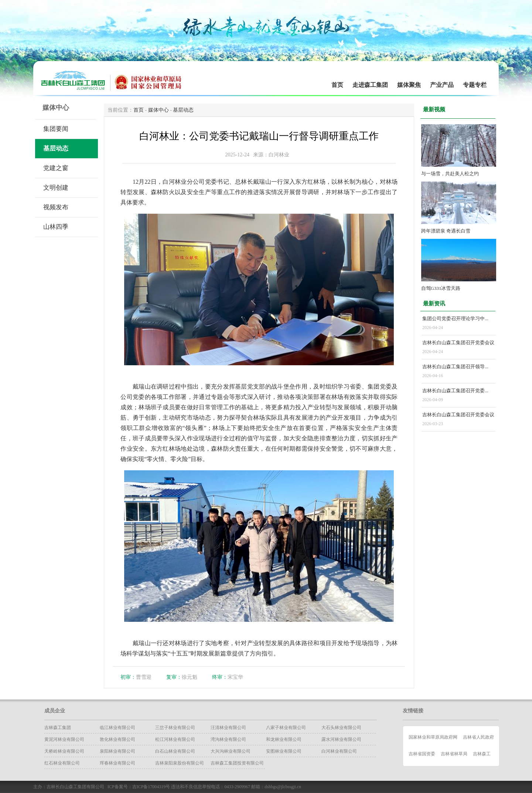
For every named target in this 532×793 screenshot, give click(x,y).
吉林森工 (482, 754)
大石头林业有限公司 (341, 728)
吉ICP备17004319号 (151, 787)
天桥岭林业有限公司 (64, 751)
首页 (337, 85)
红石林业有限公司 (62, 763)
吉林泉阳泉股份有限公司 (180, 763)
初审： (128, 677)
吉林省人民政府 (478, 737)
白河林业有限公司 (339, 751)
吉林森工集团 (58, 728)
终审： (220, 677)
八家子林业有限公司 (286, 728)
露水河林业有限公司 (341, 739)
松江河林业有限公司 (175, 739)
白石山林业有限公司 (175, 751)
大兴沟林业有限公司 (231, 751)
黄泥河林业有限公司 (64, 739)
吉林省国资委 (422, 754)
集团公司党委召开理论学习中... (455, 318)
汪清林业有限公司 (228, 728)
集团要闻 (56, 129)
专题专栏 (475, 85)
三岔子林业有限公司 (175, 728)
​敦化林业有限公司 (117, 739)
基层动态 (56, 148)
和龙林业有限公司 (284, 739)
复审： (174, 677)
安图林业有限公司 (284, 751)
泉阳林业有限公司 (117, 751)
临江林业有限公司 (117, 728)
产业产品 (442, 85)
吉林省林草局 (454, 754)
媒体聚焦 (409, 85)
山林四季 (56, 227)
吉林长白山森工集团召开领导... (455, 367)
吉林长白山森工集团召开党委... (455, 391)
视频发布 (56, 207)
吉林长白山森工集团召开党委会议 (458, 343)
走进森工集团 (370, 85)
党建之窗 (56, 168)
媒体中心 (158, 110)
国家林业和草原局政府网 (433, 737)
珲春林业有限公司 (117, 763)
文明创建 (56, 188)
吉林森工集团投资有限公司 (237, 763)
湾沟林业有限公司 (228, 739)
